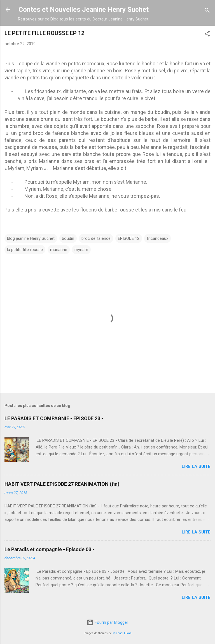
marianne (59, 250)
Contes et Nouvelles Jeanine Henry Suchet (84, 10)
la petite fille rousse (25, 250)
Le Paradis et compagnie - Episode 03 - (49, 549)
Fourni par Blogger (107, 622)
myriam (81, 250)
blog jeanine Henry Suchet (31, 238)
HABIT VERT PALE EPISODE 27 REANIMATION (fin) (62, 484)
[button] (207, 35)
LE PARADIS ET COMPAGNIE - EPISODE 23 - (54, 418)
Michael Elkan (122, 633)
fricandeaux (157, 238)
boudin (68, 238)
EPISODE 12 (129, 238)
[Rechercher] (207, 11)
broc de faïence (96, 238)
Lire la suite (196, 466)
